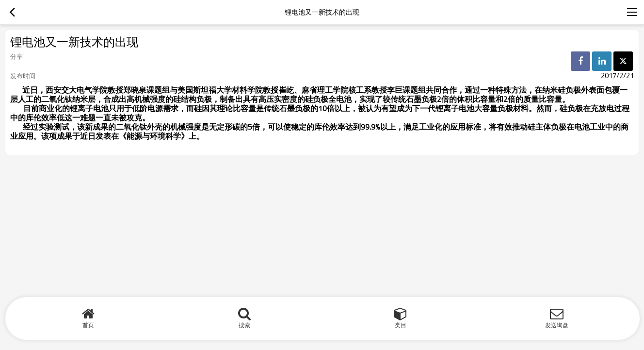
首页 (88, 325)
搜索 (244, 325)
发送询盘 (557, 325)
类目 (401, 325)
